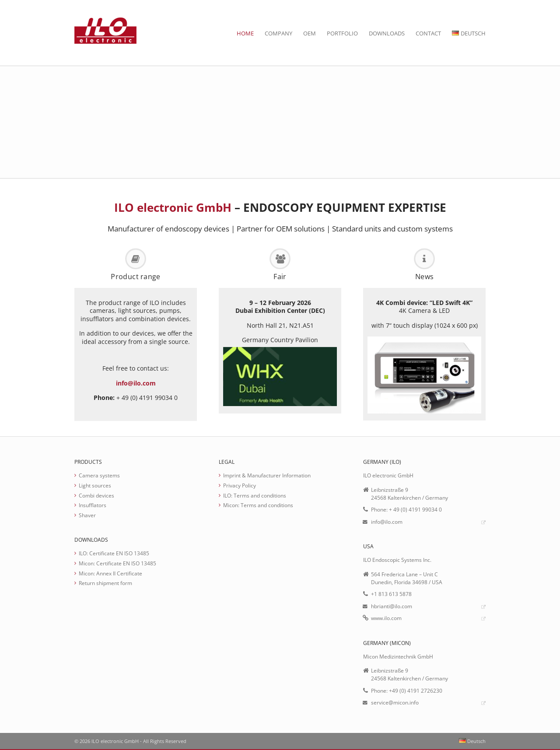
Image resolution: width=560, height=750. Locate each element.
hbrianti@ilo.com (392, 606)
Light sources (95, 485)
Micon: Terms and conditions (258, 505)
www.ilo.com (386, 618)
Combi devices (96, 495)
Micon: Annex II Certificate (110, 573)
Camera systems (99, 475)
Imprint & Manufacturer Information (267, 475)
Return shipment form (105, 583)
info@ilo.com (136, 383)
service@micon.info (395, 702)
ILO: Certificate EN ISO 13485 (114, 553)
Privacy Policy (240, 485)
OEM (310, 33)
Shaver (87, 515)
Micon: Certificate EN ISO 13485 (117, 563)
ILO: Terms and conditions (255, 495)
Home (245, 33)
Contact (428, 33)
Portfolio (342, 33)
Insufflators (93, 505)
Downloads (387, 33)
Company (278, 33)
